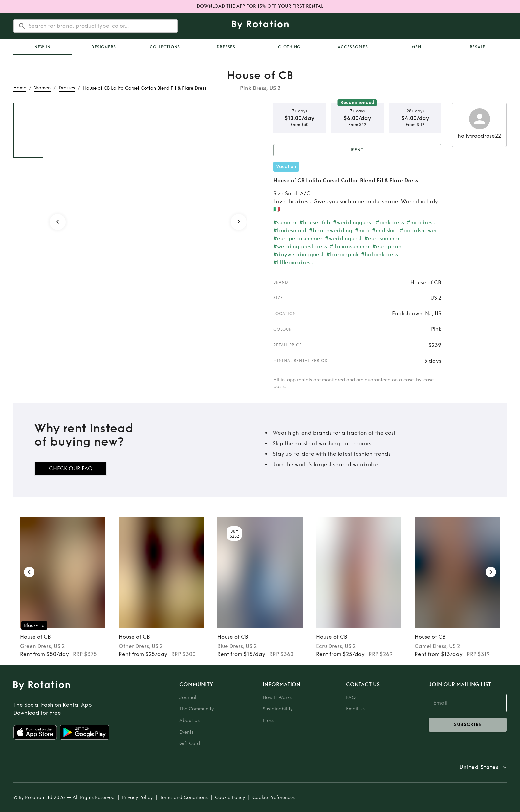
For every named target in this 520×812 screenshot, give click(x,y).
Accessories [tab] (353, 47)
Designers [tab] (104, 47)
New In (43, 47)
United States (479, 767)
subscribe (468, 725)
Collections (165, 47)
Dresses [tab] (226, 47)
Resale (478, 47)
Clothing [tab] (289, 47)
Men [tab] (416, 47)
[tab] (43, 47)
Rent (357, 150)
